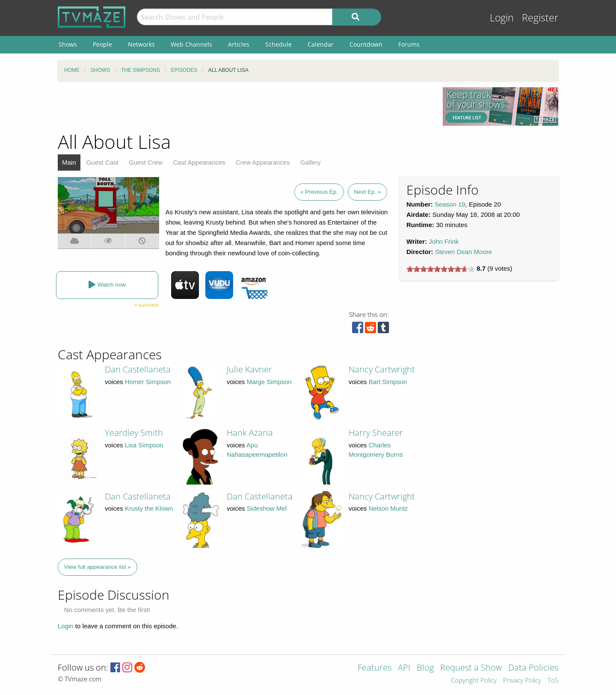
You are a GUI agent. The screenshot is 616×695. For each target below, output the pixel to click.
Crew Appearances (263, 162)
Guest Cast (102, 162)
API (404, 668)
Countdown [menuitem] (366, 44)
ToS (553, 681)
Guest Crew (146, 162)
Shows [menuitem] (68, 44)
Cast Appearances (199, 162)
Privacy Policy (522, 681)
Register (540, 18)
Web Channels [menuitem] (191, 44)
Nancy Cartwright (382, 369)
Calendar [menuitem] (321, 44)
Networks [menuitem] (141, 44)
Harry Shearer (376, 433)
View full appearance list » (98, 567)
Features (375, 668)
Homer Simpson (148, 382)
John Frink (444, 241)
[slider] (441, 269)
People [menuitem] (102, 44)
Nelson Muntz (388, 508)
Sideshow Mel (267, 508)
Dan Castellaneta (138, 369)
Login (502, 18)
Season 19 (450, 204)
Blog (425, 668)
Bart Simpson (388, 382)
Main (69, 162)
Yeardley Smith (134, 433)
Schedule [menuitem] (278, 44)
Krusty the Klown (149, 508)
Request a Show (471, 668)
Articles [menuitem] (239, 44)
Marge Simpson (269, 382)
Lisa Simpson (144, 445)
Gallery (311, 162)
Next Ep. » (367, 192)
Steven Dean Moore (463, 252)
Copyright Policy (474, 681)
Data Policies (533, 668)
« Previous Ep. (319, 192)
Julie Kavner (249, 369)
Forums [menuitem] (409, 44)
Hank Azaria (250, 433)
